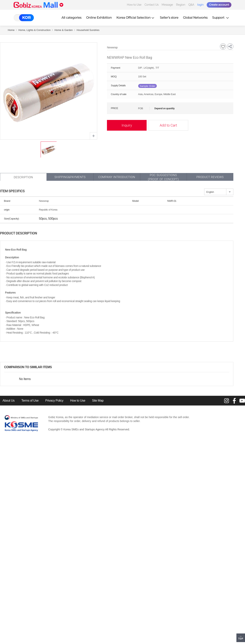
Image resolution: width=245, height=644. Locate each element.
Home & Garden (64, 30)
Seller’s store (169, 18)
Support (221, 18)
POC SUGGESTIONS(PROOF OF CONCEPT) (163, 177)
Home (11, 30)
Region (181, 5)
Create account (219, 5)
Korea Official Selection (136, 18)
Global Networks (195, 18)
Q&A (191, 5)
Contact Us (151, 5)
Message (167, 5)
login (200, 5)
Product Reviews (210, 177)
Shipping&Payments (70, 177)
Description (23, 177)
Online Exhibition (99, 18)
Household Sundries (88, 30)
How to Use (134, 5)
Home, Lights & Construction (35, 30)
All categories (71, 18)
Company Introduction (117, 177)
